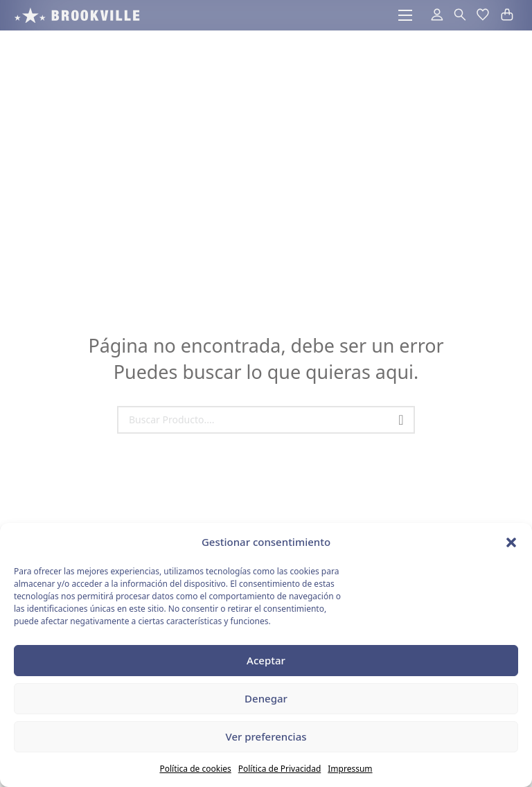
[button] (511, 542)
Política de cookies (195, 769)
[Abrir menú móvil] (405, 15)
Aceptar (266, 660)
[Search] (266, 420)
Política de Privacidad (280, 769)
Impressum (350, 769)
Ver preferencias (266, 736)
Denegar (266, 698)
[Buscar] (401, 420)
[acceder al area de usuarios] (431, 15)
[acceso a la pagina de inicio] (77, 15)
